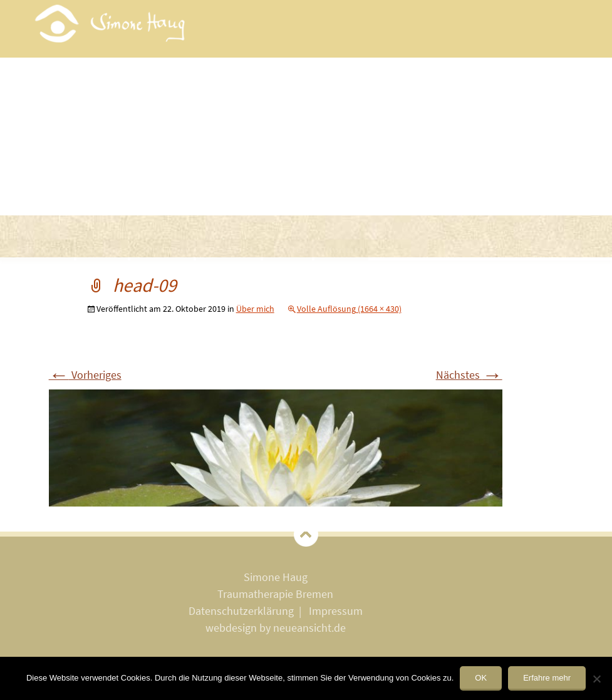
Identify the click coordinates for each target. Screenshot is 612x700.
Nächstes (469, 375)
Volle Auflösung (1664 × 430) (349, 309)
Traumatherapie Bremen (275, 594)
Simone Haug (276, 577)
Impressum (336, 611)
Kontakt (345, 250)
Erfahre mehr (547, 678)
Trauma (106, 250)
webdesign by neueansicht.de (276, 628)
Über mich (232, 250)
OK (481, 678)
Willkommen (41, 250)
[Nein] (596, 679)
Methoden (166, 250)
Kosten (292, 250)
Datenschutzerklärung (241, 611)
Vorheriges (85, 375)
